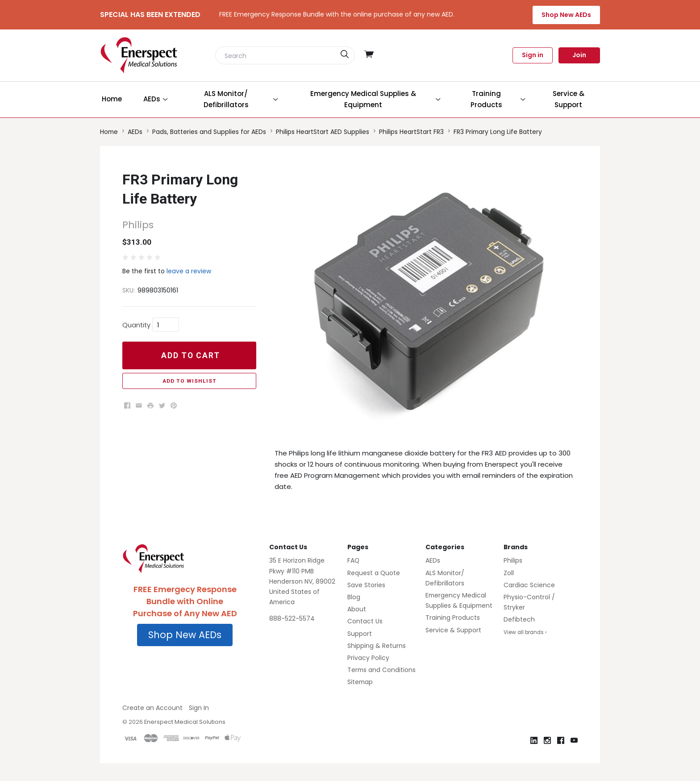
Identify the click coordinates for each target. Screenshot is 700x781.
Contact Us (365, 621)
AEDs (433, 560)
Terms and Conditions (381, 670)
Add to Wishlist (190, 381)
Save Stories (366, 585)
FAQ (353, 560)
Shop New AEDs (566, 15)
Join (579, 55)
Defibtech (519, 619)
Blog (354, 597)
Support (360, 634)
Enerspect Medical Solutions (185, 722)
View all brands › (525, 632)
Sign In (199, 708)
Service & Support (453, 630)
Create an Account (152, 708)
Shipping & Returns (377, 646)
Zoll (509, 573)
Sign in (533, 55)
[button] (185, 635)
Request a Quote (374, 573)
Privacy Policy (368, 658)
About (357, 609)
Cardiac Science (529, 585)
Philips (513, 560)
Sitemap (360, 682)
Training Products (453, 618)
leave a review (189, 271)
